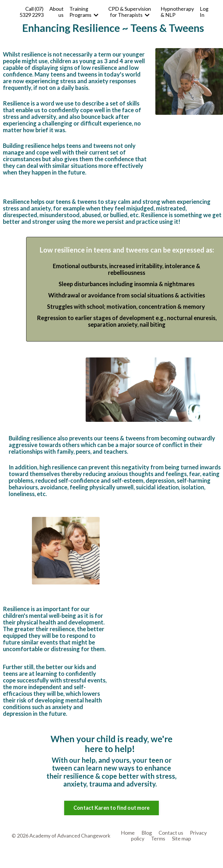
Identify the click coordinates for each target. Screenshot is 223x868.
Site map (181, 838)
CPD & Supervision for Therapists (130, 12)
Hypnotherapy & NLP (177, 12)
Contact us (171, 833)
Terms (158, 838)
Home (128, 833)
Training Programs (84, 12)
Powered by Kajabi (195, 854)
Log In (204, 12)
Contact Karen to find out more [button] (112, 808)
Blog (147, 833)
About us (56, 12)
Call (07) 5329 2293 (32, 12)
